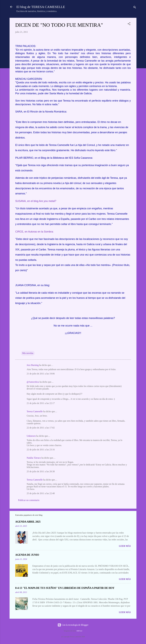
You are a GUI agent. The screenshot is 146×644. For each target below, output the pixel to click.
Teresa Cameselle (35, 411)
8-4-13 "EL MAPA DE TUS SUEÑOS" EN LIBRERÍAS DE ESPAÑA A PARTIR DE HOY (65, 588)
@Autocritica (33, 382)
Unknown (31, 436)
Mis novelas (28, 353)
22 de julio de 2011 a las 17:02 (41, 428)
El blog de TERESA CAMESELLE (41, 7)
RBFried (79, 631)
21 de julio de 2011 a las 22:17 (41, 403)
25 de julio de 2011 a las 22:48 (41, 493)
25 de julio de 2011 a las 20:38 (41, 471)
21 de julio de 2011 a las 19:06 (41, 374)
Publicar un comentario (29, 500)
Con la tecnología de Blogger (73, 625)
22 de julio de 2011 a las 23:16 (41, 450)
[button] (129, 24)
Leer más (125, 546)
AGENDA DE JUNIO (27, 555)
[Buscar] (135, 8)
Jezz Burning (33, 365)
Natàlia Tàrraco (34, 458)
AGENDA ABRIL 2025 (28, 522)
